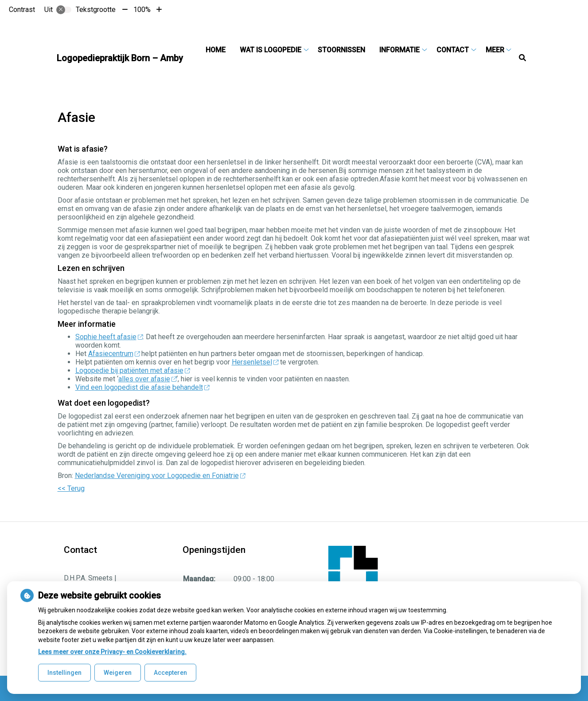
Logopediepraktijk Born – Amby (120, 58)
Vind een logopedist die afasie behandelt (142, 387)
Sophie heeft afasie (109, 337)
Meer (495, 50)
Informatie (399, 50)
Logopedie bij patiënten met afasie (133, 370)
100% (142, 10)
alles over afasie (148, 379)
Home (216, 50)
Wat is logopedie (271, 50)
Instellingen (64, 673)
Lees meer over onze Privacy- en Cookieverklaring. (112, 652)
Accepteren (170, 673)
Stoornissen (341, 50)
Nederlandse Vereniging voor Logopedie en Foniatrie (160, 476)
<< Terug (71, 488)
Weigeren (118, 673)
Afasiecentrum (114, 354)
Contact (453, 50)
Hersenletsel (255, 362)
